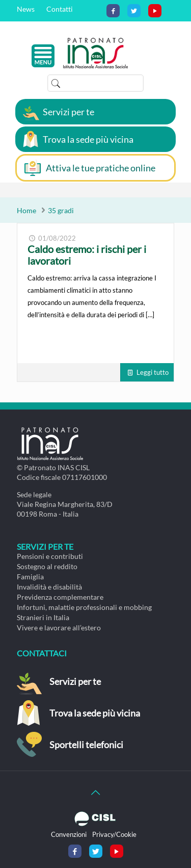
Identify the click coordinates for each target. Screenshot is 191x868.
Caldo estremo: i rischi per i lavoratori (87, 255)
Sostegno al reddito (47, 566)
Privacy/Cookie (114, 834)
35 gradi (61, 210)
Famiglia (30, 577)
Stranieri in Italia (43, 617)
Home (26, 210)
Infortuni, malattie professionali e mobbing (84, 607)
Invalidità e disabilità (49, 587)
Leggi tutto (153, 372)
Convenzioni (69, 834)
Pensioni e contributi (50, 556)
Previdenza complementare (60, 597)
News (26, 9)
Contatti (60, 9)
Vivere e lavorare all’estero (59, 628)
